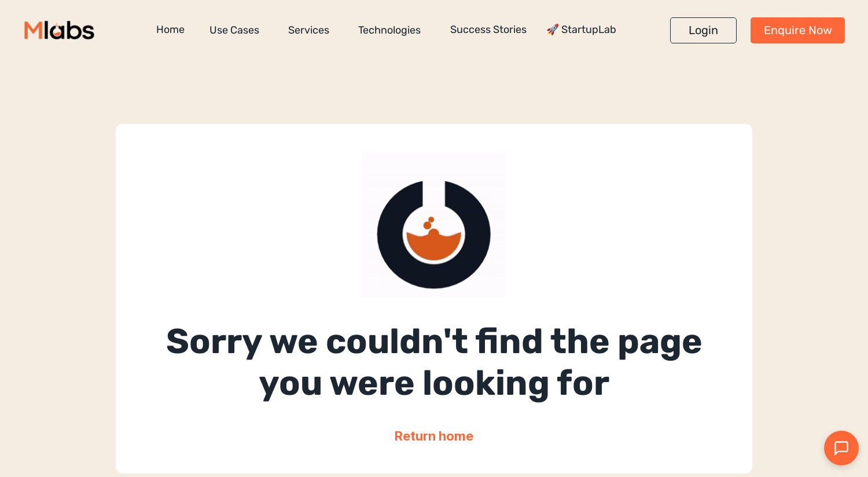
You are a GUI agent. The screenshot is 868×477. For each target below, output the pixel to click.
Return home (434, 436)
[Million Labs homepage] (59, 30)
